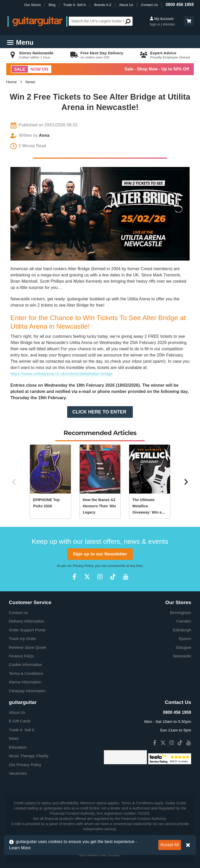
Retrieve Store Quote (27, 647)
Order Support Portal (27, 630)
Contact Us (149, 5)
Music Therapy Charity (29, 756)
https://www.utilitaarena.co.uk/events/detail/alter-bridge (62, 374)
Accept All (170, 845)
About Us (126, 5)
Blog (52, 5)
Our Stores (33, 5)
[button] (189, 21)
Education (18, 747)
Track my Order (23, 639)
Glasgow (183, 647)
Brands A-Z (103, 5)
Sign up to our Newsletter (100, 554)
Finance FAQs (21, 656)
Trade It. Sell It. (75, 5)
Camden (184, 621)
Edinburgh (182, 630)
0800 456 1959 (180, 5)
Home (11, 82)
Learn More (20, 848)
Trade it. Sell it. (22, 730)
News (30, 82)
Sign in (155, 24)
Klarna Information (25, 682)
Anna (44, 135)
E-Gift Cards (20, 721)
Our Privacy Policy (25, 765)
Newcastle (182, 656)
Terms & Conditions (26, 673)
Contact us (18, 613)
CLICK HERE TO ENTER (100, 412)
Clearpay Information (27, 691)
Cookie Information (26, 665)
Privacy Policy (83, 566)
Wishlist (169, 24)
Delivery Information (26, 621)
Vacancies (18, 773)
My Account (162, 19)
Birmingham (181, 613)
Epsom (185, 639)
